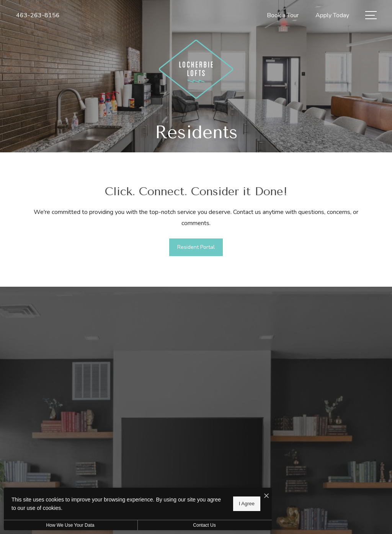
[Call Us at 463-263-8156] (38, 16)
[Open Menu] (371, 15)
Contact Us (204, 525)
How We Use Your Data (70, 525)
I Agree (247, 504)
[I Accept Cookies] (266, 496)
